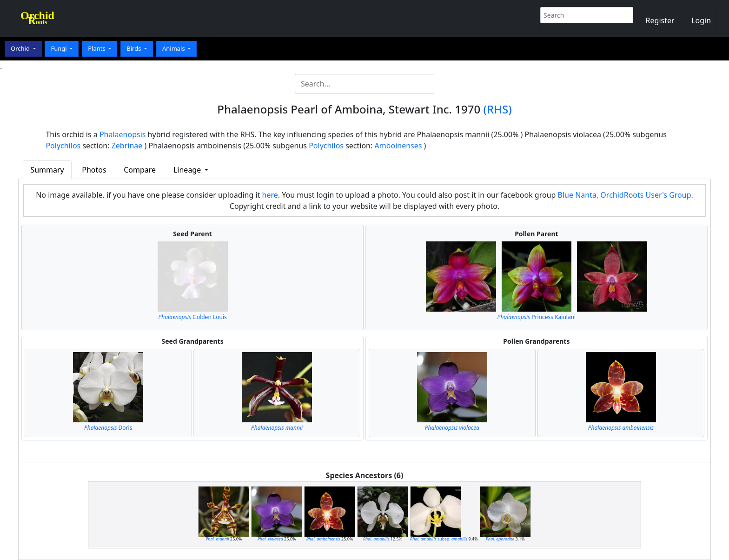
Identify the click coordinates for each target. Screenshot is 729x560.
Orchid (21, 48)
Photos (94, 170)
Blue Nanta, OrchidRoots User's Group (625, 195)
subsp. (439, 539)
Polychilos (63, 146)
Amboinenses (398, 146)
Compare (140, 170)
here (270, 195)
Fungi (60, 48)
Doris (108, 428)
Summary (47, 170)
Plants (97, 48)
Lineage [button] (188, 170)
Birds (135, 48)
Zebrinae (127, 146)
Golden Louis (192, 317)
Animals (174, 48)
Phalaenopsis (123, 134)
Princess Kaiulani (537, 317)
